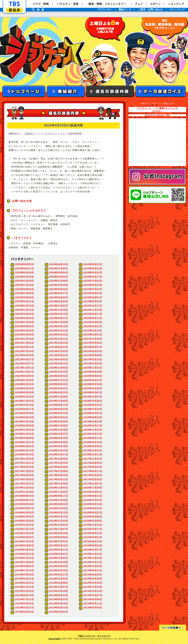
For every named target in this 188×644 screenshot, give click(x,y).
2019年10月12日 (24, 405)
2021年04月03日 (59, 360)
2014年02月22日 (24, 583)
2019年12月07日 (93, 397)
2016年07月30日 (59, 500)
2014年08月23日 (59, 566)
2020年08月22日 (59, 376)
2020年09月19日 (93, 372)
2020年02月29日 (24, 392)
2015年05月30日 (24, 546)
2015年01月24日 (93, 554)
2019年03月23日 (24, 422)
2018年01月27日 (59, 455)
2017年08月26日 (59, 467)
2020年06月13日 (24, 384)
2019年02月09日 (24, 426)
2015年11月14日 (24, 529)
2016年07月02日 (93, 500)
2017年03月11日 (59, 479)
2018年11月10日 (24, 434)
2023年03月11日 (24, 302)
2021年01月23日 (93, 364)
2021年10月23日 (59, 343)
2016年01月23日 (59, 521)
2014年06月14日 (93, 570)
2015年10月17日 (93, 529)
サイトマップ (103, 636)
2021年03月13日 (93, 360)
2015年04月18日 (24, 550)
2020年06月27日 (93, 380)
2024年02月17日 (93, 277)
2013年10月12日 (93, 591)
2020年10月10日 (59, 372)
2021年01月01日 (24, 368)
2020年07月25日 (24, 380)
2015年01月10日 (24, 558)
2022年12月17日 (93, 306)
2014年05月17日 (59, 575)
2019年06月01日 (93, 413)
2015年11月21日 (93, 525)
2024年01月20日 (24, 281)
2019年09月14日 (59, 405)
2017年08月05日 (93, 467)
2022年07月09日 (59, 322)
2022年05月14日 (59, 326)
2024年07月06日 (59, 269)
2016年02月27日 (93, 513)
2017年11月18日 (93, 459)
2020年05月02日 (24, 388)
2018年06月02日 (24, 446)
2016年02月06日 (93, 517)
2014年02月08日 (59, 583)
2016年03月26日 (24, 513)
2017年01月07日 (93, 484)
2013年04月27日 (24, 608)
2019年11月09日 (59, 401)
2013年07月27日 (93, 595)
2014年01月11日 (24, 587)
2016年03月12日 (59, 513)
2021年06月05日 (24, 355)
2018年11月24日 (93, 430)
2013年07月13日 (24, 599)
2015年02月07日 (59, 554)
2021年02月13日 (59, 364)
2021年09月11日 (24, 347)
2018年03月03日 (93, 451)
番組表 (14, 10)
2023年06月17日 (59, 293)
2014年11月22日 (93, 558)
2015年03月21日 (59, 550)
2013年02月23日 (24, 612)
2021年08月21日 (59, 347)
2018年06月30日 (59, 442)
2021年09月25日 (93, 343)
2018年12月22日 (24, 430)
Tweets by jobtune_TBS (157, 115)
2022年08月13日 (93, 318)
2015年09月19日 (59, 533)
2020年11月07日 (24, 372)
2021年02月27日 (24, 364)
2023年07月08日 (24, 293)
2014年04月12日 (24, 579)
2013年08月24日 (59, 595)
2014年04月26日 (93, 575)
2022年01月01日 (93, 335)
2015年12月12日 (24, 525)
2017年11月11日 (24, 463)
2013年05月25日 (24, 604)
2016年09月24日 (24, 496)
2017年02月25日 (93, 479)
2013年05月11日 (93, 604)
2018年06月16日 (93, 442)
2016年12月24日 (24, 488)
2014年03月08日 (93, 579)
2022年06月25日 (93, 322)
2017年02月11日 (24, 484)
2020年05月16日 (93, 384)
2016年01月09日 (93, 521)
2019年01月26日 (59, 426)
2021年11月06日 (24, 343)
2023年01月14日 (24, 306)
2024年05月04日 (59, 273)
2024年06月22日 (93, 269)
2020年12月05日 (59, 368)
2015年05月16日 (59, 546)
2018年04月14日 (24, 451)
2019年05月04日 (59, 417)
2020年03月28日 (93, 388)
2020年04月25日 (59, 388)
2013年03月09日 (93, 608)
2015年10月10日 (24, 533)
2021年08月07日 (93, 347)
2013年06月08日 (93, 599)
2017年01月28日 (59, 484)
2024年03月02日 (59, 277)
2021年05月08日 (93, 355)
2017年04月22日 (93, 475)
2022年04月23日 (93, 326)
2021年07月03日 (59, 351)
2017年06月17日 (93, 471)
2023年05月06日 (24, 297)
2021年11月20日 (93, 339)
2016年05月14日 (93, 504)
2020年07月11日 (59, 380)
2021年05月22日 (59, 355)
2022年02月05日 (24, 335)
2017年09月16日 (24, 467)
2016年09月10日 (93, 496)
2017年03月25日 (24, 479)
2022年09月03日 (24, 318)
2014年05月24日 (24, 575)
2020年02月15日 (59, 392)
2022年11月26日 (59, 310)
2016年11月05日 (59, 492)
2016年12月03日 (59, 488)
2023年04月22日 (59, 297)
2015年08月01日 (93, 537)
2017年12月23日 (24, 459)
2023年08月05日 (59, 289)
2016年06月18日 (24, 504)
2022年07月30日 (24, 322)
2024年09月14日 (59, 264)
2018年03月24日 (59, 451)
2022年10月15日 (59, 314)
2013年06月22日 (59, 599)
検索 (41, 10)
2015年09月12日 (93, 533)
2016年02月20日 (24, 517)
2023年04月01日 (93, 297)
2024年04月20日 (93, 273)
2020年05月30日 (59, 384)
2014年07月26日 (93, 566)
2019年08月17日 (24, 409)
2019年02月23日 (93, 422)
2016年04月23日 (93, 508)
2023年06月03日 (93, 293)
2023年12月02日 (93, 281)
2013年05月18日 (59, 604)
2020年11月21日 (93, 368)
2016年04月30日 (59, 508)
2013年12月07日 (59, 587)
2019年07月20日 (93, 409)
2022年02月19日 (93, 331)
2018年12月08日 (59, 430)
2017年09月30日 (93, 463)
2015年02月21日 (24, 554)
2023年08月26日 (24, 289)
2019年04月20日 (93, 417)
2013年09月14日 (24, 595)
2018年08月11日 (93, 438)
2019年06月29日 (24, 413)
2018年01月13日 (93, 455)
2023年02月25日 (59, 302)
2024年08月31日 (93, 264)
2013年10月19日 (59, 591)
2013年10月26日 (24, 591)
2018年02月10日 (24, 455)
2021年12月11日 (59, 339)
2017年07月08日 (59, 471)
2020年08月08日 (93, 376)
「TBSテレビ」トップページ (14, 4)
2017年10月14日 (59, 463)
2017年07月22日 (24, 471)
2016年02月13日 (59, 517)
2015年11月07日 (59, 529)
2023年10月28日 (59, 285)
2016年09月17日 (59, 496)
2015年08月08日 (59, 537)
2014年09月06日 (24, 566)
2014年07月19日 (24, 570)
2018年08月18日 (59, 438)
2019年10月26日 (93, 401)
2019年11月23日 (24, 401)
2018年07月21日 (24, 442)
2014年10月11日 (93, 562)
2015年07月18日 (24, 542)
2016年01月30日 (24, 521)
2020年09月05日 (24, 376)
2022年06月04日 (24, 326)
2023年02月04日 (93, 302)
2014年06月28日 (59, 570)
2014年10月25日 (59, 562)
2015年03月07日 (93, 550)
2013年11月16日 (93, 587)
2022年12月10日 (24, 310)
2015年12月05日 (59, 525)
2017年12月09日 (59, 459)
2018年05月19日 (59, 446)
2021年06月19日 (93, 351)
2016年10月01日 (93, 492)
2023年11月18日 (24, 285)
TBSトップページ (87, 636)
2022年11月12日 (93, 310)
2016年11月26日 (93, 488)
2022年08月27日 (59, 318)
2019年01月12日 (93, 426)
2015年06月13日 (93, 542)
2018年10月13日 (93, 434)
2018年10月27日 (59, 434)
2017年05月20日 (59, 475)
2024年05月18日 (24, 273)
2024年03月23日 (24, 277)
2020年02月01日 (93, 392)
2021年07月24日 (24, 351)
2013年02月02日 (59, 612)
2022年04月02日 (24, 331)
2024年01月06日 (59, 281)
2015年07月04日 (59, 542)
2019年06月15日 (59, 413)
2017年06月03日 (24, 475)
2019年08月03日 (59, 409)
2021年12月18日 (24, 339)
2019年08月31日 (93, 405)
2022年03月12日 (59, 331)
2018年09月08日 (24, 438)
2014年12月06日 (59, 558)
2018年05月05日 (93, 446)
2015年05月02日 (93, 546)
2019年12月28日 (59, 397)
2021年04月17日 (24, 360)
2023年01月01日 (59, 306)
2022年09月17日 (93, 314)
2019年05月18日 (24, 417)
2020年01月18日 (24, 397)
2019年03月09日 (59, 422)
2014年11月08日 (24, 562)
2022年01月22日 (59, 335)
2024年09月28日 (24, 264)
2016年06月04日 (59, 504)
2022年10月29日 (24, 314)
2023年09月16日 (93, 285)
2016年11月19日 (24, 492)
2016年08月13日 (24, 500)
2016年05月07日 (24, 508)
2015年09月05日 (24, 537)
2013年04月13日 (59, 608)
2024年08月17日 (24, 269)
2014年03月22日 (59, 579)
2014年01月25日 (93, 583)
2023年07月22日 (93, 289)
